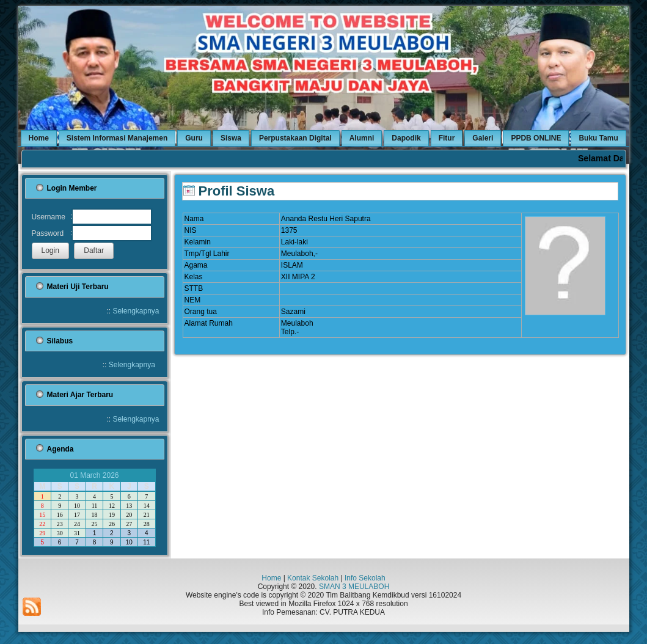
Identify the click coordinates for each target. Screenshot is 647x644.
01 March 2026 (94, 475)
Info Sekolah (365, 578)
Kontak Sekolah (313, 578)
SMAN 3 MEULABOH (354, 587)
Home (271, 578)
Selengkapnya (136, 311)
